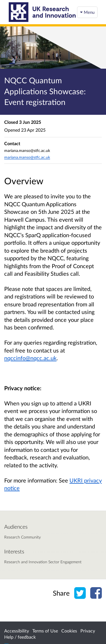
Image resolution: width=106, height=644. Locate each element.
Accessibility (17, 631)
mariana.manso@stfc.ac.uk (27, 157)
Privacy (88, 631)
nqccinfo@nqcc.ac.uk (30, 358)
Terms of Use (45, 631)
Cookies (69, 631)
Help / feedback (20, 637)
